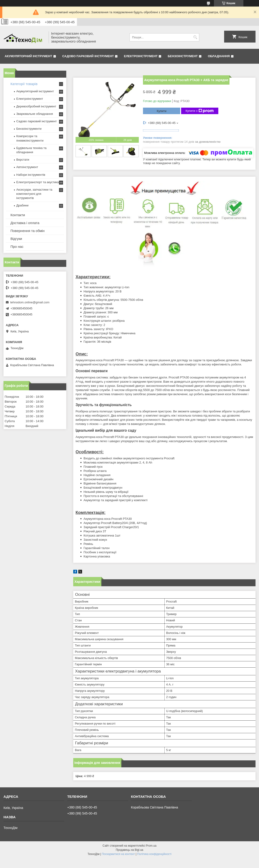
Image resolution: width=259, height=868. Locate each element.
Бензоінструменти (29, 129)
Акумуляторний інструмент (28, 56)
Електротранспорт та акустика (38, 182)
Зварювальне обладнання (35, 114)
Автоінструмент (27, 167)
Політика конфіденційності (154, 854)
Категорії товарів (24, 84)
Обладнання (219, 56)
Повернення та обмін (28, 231)
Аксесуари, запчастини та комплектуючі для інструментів (34, 194)
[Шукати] (195, 37)
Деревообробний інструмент (36, 106)
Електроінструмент (141, 56)
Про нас (17, 247)
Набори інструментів (31, 175)
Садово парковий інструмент (88, 56)
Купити (162, 111)
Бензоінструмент (183, 56)
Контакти (18, 215)
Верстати (23, 160)
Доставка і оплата (25, 223)
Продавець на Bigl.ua (129, 850)
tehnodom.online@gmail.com (30, 302)
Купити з (200, 111)
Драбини (22, 205)
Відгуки (16, 239)
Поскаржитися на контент (118, 854)
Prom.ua (151, 846)
